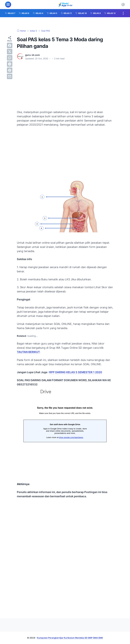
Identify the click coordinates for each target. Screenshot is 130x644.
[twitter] (10, 52)
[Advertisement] (65, 85)
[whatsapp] (10, 58)
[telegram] (10, 64)
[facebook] (10, 45)
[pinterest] (10, 70)
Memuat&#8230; (65, 432)
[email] (10, 76)
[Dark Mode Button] (123, 5)
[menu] (8, 5)
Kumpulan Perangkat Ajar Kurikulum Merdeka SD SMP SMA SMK (70, 638)
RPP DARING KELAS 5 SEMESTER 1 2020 (76, 372)
